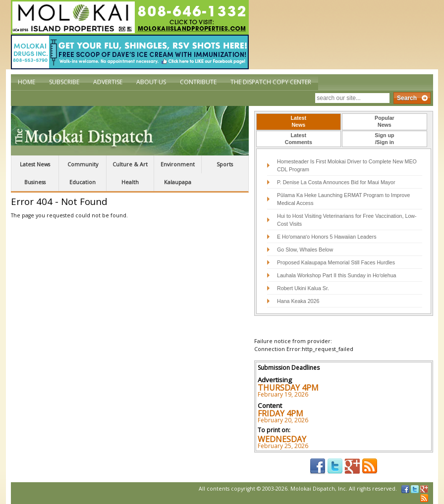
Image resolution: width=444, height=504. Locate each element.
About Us (151, 82)
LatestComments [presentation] (299, 139)
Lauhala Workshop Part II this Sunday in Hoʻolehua (337, 275)
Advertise (108, 82)
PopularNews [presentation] (385, 121)
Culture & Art (130, 164)
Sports (225, 164)
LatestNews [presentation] (299, 121)
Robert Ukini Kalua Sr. (303, 288)
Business (35, 182)
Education (83, 182)
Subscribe (64, 82)
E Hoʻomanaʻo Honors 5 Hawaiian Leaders (327, 237)
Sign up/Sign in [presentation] (384, 139)
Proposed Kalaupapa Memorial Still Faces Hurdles (336, 262)
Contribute (198, 82)
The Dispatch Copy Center (271, 82)
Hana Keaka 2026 (298, 301)
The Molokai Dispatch (130, 131)
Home (27, 82)
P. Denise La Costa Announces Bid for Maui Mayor (336, 182)
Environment (178, 164)
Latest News (35, 164)
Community (83, 164)
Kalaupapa (178, 182)
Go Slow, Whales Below (305, 250)
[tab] (299, 122)
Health (130, 182)
